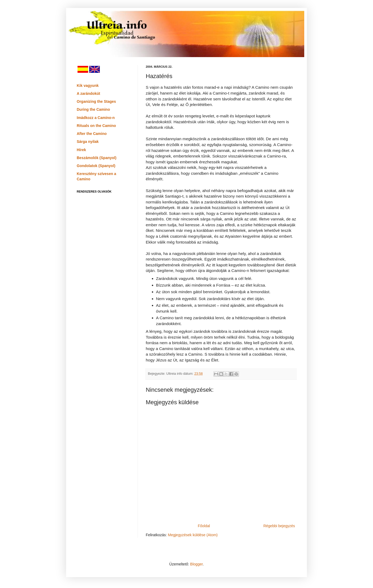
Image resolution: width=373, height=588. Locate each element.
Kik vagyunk (88, 86)
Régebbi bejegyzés (279, 526)
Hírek (81, 150)
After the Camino (92, 134)
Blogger (196, 564)
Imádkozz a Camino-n (96, 118)
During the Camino (93, 109)
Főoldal (204, 526)
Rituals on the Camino (96, 126)
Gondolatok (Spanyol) (96, 166)
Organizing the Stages (96, 101)
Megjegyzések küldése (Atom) (193, 535)
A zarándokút (88, 93)
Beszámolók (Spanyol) (97, 158)
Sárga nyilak (88, 142)
